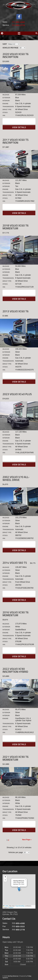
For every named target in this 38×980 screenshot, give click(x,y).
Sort (5, 44)
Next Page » (27, 840)
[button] (19, 889)
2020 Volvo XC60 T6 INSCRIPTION (16, 55)
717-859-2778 (18, 25)
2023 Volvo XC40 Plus (17, 394)
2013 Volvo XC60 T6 (16, 311)
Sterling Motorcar (13, 976)
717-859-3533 (18, 926)
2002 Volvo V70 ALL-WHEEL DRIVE (16, 478)
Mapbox (11, 908)
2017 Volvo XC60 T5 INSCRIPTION (16, 141)
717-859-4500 (18, 22)
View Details (19, 127)
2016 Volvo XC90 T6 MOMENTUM (16, 614)
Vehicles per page (10, 48)
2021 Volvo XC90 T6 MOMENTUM (16, 758)
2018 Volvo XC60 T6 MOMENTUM (16, 227)
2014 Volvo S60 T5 (15, 563)
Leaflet (6, 906)
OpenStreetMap (20, 906)
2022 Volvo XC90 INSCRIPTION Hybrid (15, 670)
